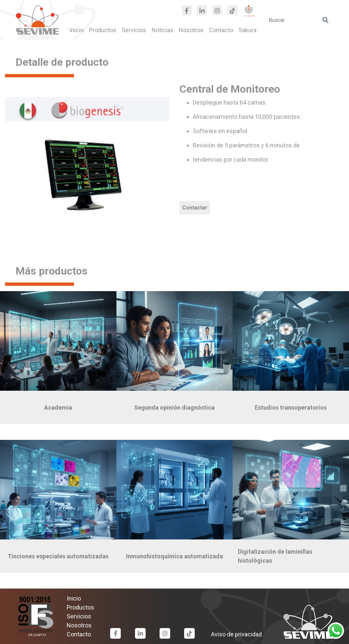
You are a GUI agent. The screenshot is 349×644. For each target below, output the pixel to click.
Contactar (195, 208)
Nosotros (191, 30)
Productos (103, 30)
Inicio (76, 30)
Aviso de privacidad (236, 634)
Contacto (221, 30)
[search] (299, 20)
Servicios (134, 30)
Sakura (247, 30)
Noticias (163, 30)
